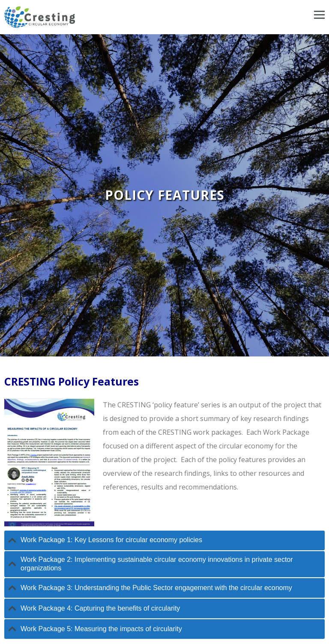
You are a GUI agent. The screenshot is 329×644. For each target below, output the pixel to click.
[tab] (164, 540)
